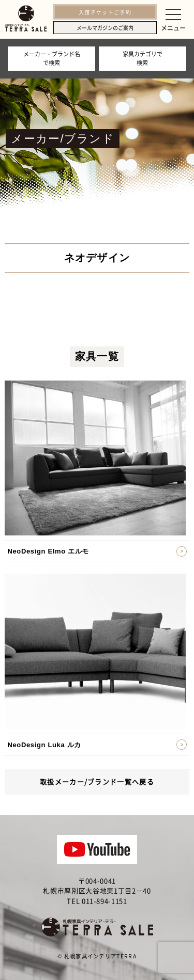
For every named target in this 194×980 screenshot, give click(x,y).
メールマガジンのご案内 (105, 28)
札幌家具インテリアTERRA (100, 956)
